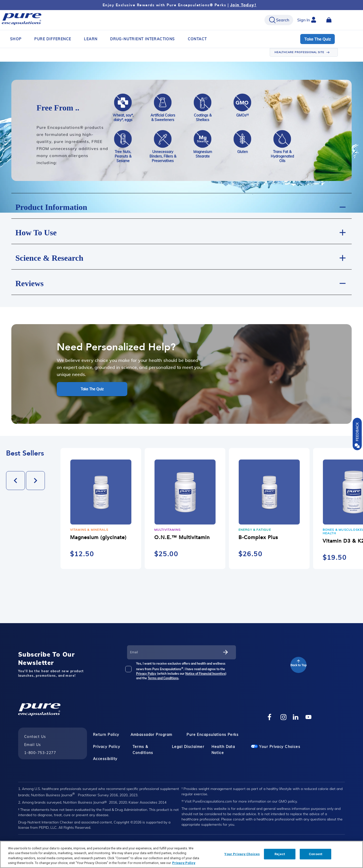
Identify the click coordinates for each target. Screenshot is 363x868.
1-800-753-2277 (40, 753)
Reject (280, 854)
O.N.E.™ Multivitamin (182, 537)
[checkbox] (132, 671)
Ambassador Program (152, 735)
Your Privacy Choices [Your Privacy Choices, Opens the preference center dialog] (242, 854)
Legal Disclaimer (188, 747)
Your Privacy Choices (276, 747)
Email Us (33, 745)
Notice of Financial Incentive (205, 674)
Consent (315, 854)
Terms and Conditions (163, 678)
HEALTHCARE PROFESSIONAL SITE (299, 52)
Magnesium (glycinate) (98, 537)
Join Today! (243, 5)
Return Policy (106, 735)
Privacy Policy (146, 674)
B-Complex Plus (258, 537)
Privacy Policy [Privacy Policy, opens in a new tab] (184, 863)
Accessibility (105, 759)
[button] (181, 206)
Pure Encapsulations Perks (213, 735)
